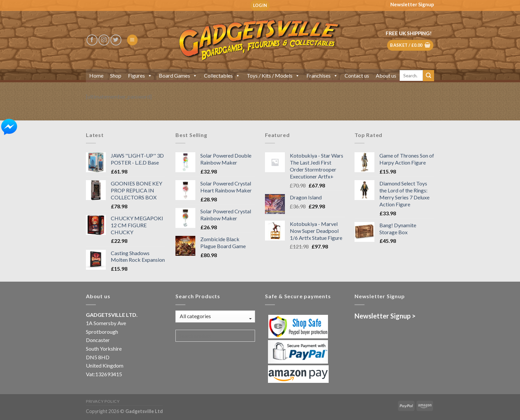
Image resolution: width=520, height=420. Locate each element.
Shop (116, 75)
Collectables (222, 75)
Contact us (357, 75)
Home (96, 75)
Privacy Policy (103, 401)
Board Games (178, 75)
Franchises (322, 75)
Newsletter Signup (412, 4)
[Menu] (132, 40)
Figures (140, 75)
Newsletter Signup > (385, 316)
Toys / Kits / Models (273, 75)
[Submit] (428, 76)
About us (386, 75)
